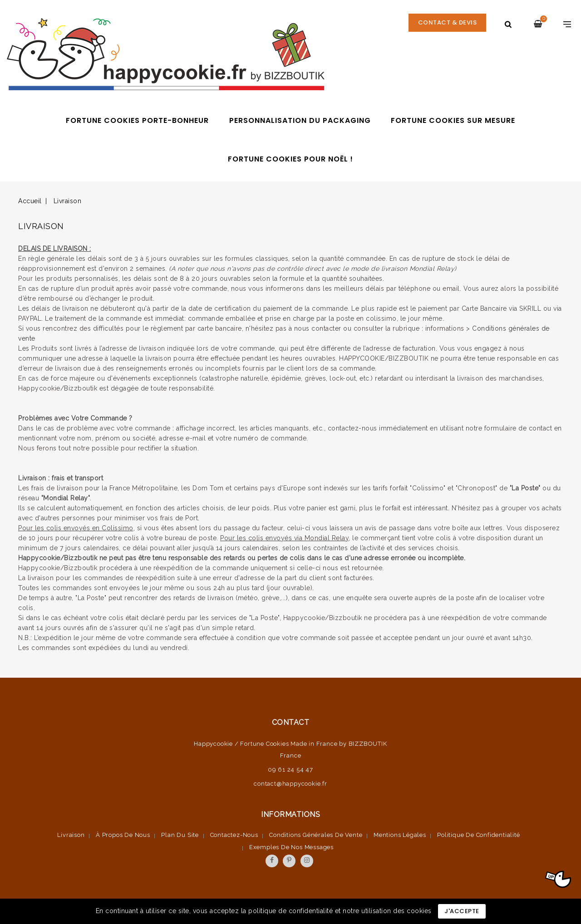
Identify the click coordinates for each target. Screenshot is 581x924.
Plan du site (180, 835)
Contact (291, 722)
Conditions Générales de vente (316, 835)
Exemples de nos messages (291, 847)
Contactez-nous (234, 835)
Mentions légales (400, 835)
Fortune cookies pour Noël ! (290, 159)
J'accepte (462, 911)
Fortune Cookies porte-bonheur (137, 120)
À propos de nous (123, 835)
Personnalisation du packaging (300, 120)
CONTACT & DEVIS (447, 24)
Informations (290, 814)
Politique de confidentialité (478, 835)
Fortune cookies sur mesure (453, 120)
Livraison (71, 835)
